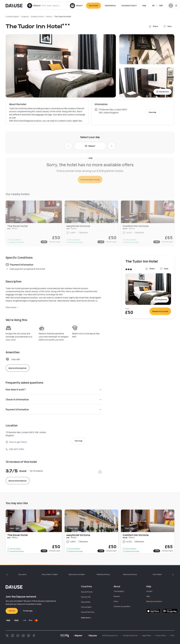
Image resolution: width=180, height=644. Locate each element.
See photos (162, 92)
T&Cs (172, 636)
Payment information (54, 409)
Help (144, 6)
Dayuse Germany (88, 612)
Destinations (110, 6)
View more (12, 307)
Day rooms (22, 574)
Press (116, 601)
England (25, 17)
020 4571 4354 (15, 449)
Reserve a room (160, 311)
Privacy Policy (161, 636)
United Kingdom (12, 17)
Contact (149, 591)
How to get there (16, 442)
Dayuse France (87, 592)
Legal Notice (146, 636)
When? (90, 146)
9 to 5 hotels (157, 574)
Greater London (37, 17)
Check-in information (54, 399)
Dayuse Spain (86, 607)
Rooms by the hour (130, 574)
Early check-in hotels (50, 574)
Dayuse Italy (86, 602)
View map (152, 112)
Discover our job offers (122, 606)
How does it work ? (129, 6)
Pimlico (49, 17)
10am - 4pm (14, 528)
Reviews (117, 596)
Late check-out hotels (77, 574)
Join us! (12, 611)
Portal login (28, 611)
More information (18, 368)
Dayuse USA (86, 597)
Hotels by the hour (103, 574)
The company (119, 591)
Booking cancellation (154, 601)
